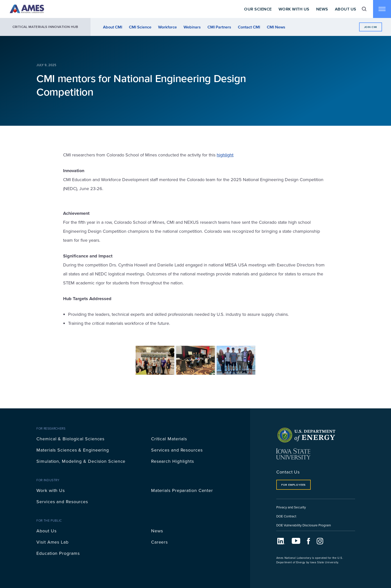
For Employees (293, 485)
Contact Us (288, 472)
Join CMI (371, 27)
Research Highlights (173, 461)
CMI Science (140, 27)
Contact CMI (249, 27)
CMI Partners (219, 27)
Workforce (167, 27)
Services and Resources (177, 450)
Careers (159, 542)
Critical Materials (169, 439)
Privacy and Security (291, 507)
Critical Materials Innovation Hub (45, 27)
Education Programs (58, 553)
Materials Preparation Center (182, 490)
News (322, 9)
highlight (225, 155)
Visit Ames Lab (52, 542)
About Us (346, 9)
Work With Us (294, 9)
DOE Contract (286, 516)
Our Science (258, 9)
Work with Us (51, 490)
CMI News (276, 27)
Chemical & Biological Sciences (70, 439)
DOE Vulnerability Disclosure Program (304, 525)
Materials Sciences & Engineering (73, 450)
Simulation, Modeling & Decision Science (81, 461)
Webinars (192, 27)
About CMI (113, 27)
